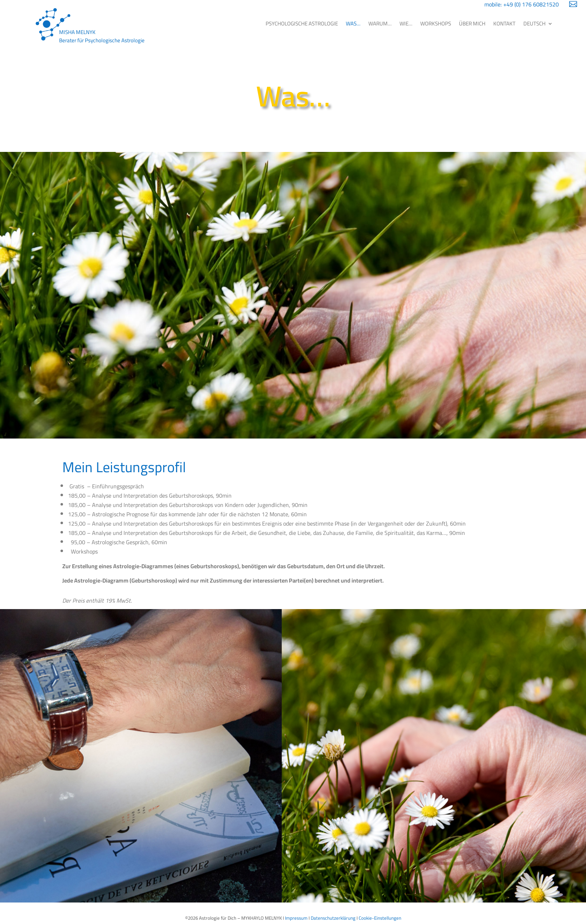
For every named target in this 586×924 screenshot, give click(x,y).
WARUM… (380, 23)
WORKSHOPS (436, 23)
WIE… (406, 23)
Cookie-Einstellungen (380, 918)
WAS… (353, 23)
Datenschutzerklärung (333, 918)
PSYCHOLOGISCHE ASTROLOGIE (302, 23)
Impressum (296, 918)
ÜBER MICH (472, 23)
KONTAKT (504, 23)
